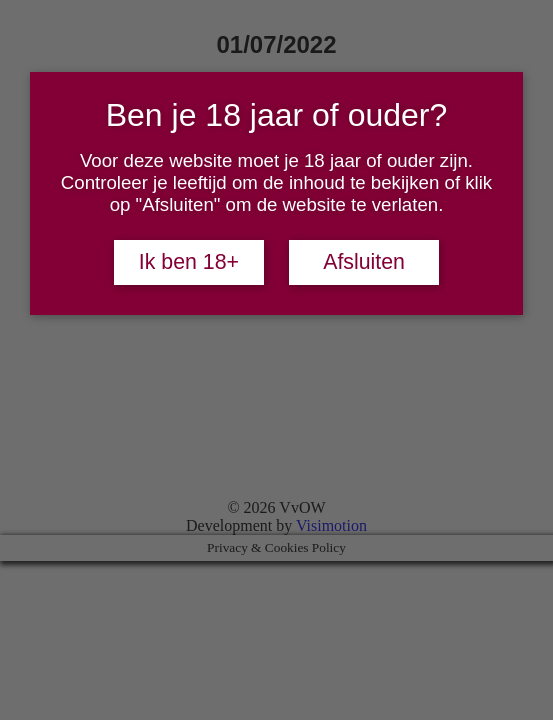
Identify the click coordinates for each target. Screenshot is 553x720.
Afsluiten (364, 262)
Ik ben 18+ (189, 262)
